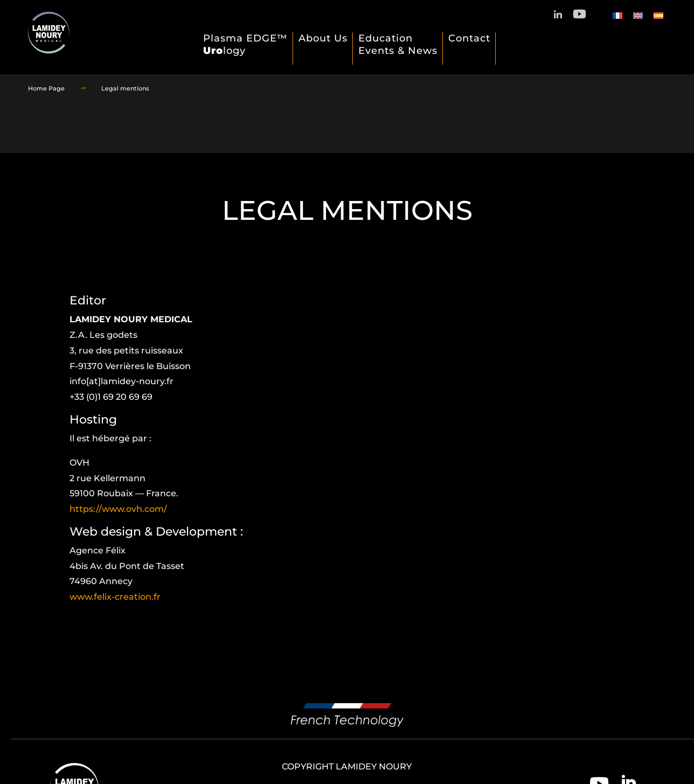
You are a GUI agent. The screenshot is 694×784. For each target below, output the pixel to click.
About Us (323, 38)
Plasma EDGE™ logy (245, 44)
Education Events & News (398, 44)
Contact (469, 38)
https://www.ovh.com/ (118, 509)
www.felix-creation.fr (115, 597)
